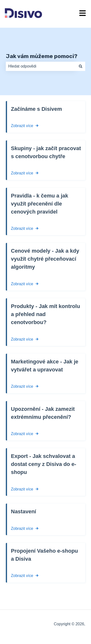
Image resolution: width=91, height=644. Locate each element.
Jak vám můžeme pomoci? (42, 56)
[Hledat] (81, 66)
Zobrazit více (22, 126)
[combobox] (41, 66)
